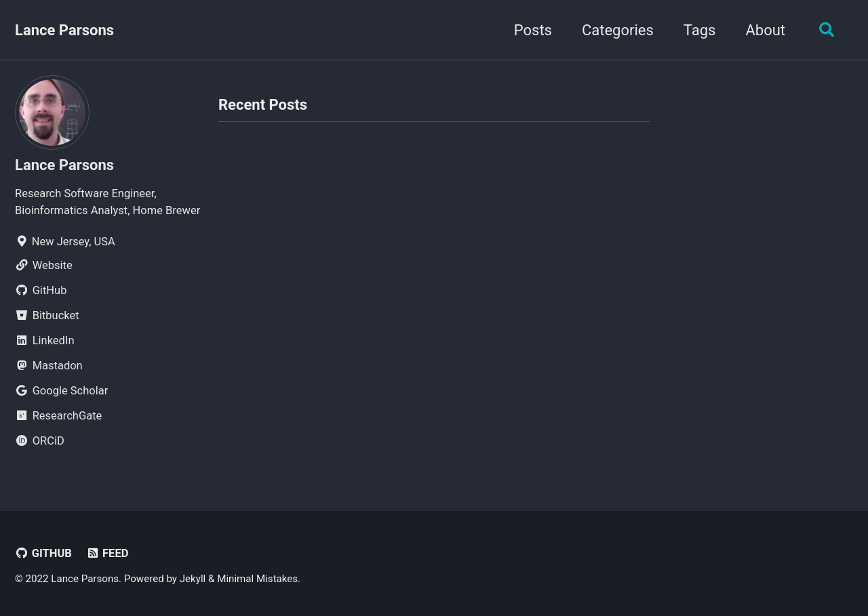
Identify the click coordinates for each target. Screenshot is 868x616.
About (765, 30)
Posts (533, 30)
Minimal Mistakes (257, 579)
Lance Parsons (64, 30)
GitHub (43, 553)
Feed (107, 553)
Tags (700, 30)
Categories (618, 30)
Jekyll (193, 579)
